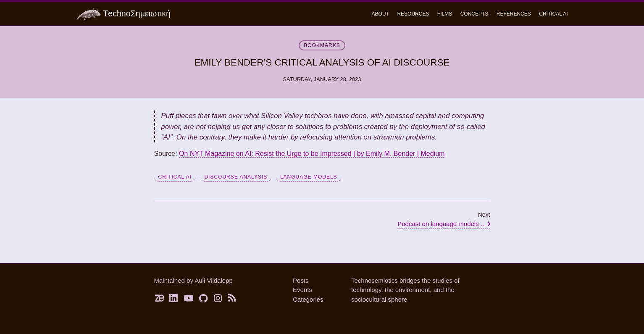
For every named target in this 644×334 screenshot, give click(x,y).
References (514, 14)
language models (309, 177)
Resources (413, 14)
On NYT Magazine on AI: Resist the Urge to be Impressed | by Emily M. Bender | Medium (312, 154)
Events (302, 290)
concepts (474, 14)
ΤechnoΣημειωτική (124, 14)
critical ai (553, 14)
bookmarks (322, 45)
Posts (301, 280)
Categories (308, 299)
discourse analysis (236, 177)
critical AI (175, 177)
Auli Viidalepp (214, 280)
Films (445, 14)
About (380, 14)
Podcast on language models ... (444, 224)
